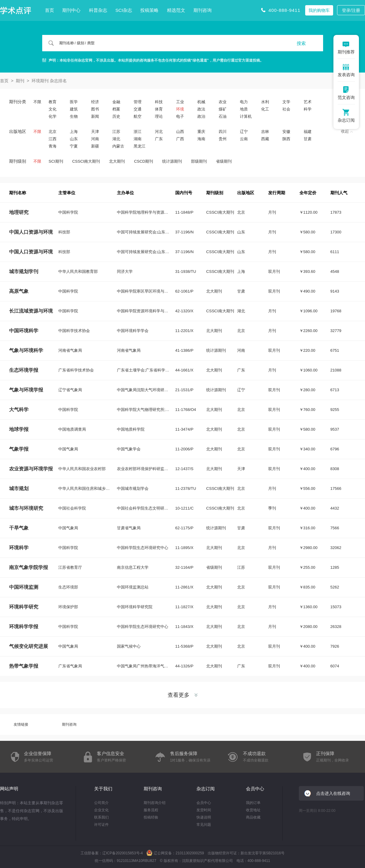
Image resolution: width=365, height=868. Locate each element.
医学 (74, 102)
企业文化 (101, 810)
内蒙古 (118, 146)
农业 (223, 102)
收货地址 (253, 810)
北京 (53, 132)
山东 (74, 139)
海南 (201, 139)
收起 (347, 131)
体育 (159, 109)
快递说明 (204, 817)
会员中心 (204, 803)
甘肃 (308, 139)
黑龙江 (140, 146)
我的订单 (253, 803)
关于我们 (103, 789)
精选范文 (176, 10)
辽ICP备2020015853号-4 (123, 853)
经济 (95, 102)
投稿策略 (149, 10)
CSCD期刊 (143, 161)
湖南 (138, 139)
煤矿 (223, 109)
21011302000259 (190, 853)
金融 (116, 102)
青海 (53, 146)
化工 (265, 109)
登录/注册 (351, 10)
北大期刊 (117, 161)
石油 (223, 116)
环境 (180, 109)
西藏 (265, 139)
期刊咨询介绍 (155, 803)
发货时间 (204, 810)
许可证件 (101, 825)
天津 (95, 132)
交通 (138, 109)
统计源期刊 (172, 161)
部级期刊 (199, 161)
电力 (244, 102)
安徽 (286, 132)
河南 (95, 139)
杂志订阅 (206, 789)
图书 (95, 109)
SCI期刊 (56, 161)
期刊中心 (71, 10)
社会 (286, 109)
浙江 (138, 132)
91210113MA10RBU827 (136, 861)
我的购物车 (319, 10)
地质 (244, 109)
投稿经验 (151, 817)
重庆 (201, 132)
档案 (116, 109)
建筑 (74, 109)
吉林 (265, 132)
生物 (74, 116)
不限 (37, 102)
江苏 (116, 132)
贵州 (223, 139)
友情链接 (21, 724)
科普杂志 (98, 10)
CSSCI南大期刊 (86, 161)
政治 (201, 116)
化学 (53, 116)
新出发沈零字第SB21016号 (263, 853)
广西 (180, 139)
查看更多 (182, 695)
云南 (244, 139)
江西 (53, 139)
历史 (116, 116)
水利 (265, 102)
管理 (138, 102)
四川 (223, 132)
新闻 (95, 116)
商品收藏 (253, 817)
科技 (159, 102)
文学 (286, 102)
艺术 (308, 102)
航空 (138, 116)
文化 (53, 109)
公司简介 (101, 803)
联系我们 (101, 817)
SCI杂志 (124, 10)
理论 (159, 116)
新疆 (95, 146)
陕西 (286, 139)
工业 (180, 102)
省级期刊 (224, 161)
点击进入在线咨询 (333, 793)
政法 (201, 109)
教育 (53, 102)
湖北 (116, 139)
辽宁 (244, 132)
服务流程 (151, 810)
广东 (159, 139)
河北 (159, 132)
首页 (49, 10)
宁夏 (74, 146)
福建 (308, 132)
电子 (180, 116)
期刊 (20, 81)
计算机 (246, 116)
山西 (180, 132)
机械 (201, 102)
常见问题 (204, 825)
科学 (308, 109)
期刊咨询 (203, 10)
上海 (74, 132)
